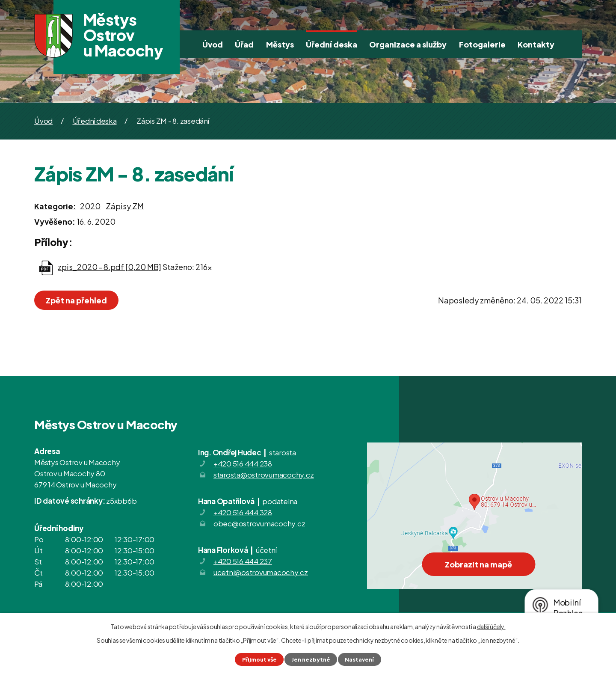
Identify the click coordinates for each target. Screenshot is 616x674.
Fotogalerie (482, 44)
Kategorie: (55, 206)
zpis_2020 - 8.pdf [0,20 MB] (110, 267)
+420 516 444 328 (243, 512)
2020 (90, 206)
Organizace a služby (408, 44)
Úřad (244, 44)
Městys (280, 44)
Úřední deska (332, 44)
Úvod (213, 44)
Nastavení (359, 659)
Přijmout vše (259, 659)
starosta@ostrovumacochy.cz (264, 475)
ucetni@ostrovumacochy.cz (261, 572)
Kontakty (536, 44)
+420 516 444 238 (243, 463)
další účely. (491, 626)
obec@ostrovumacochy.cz (259, 523)
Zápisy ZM (125, 206)
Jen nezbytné (311, 659)
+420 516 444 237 (243, 561)
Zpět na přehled (76, 300)
